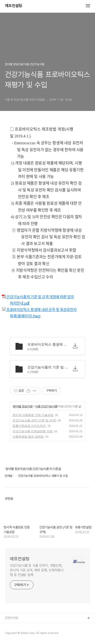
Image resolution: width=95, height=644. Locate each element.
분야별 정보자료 (23, 406)
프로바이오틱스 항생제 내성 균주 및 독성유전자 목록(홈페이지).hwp (43, 313)
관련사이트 (12, 618)
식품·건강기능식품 (46, 406)
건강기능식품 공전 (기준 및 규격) (34, 420)
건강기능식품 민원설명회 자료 (33, 431)
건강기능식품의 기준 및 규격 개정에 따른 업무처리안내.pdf (42, 300)
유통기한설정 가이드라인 (29, 426)
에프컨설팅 (14, 6)
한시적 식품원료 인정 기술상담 (33, 415)
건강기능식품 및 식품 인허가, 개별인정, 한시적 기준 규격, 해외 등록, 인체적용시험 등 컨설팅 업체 (37, 570)
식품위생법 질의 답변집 (28, 437)
